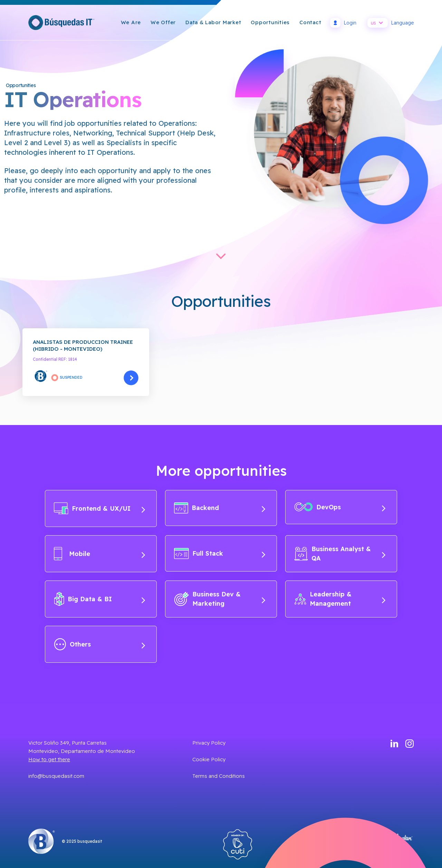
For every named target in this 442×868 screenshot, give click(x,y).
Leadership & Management (340, 599)
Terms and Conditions (219, 776)
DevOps (340, 507)
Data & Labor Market (213, 22)
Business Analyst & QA (340, 554)
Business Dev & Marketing (220, 599)
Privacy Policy (209, 743)
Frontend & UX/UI (100, 508)
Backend (220, 508)
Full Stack (220, 553)
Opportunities (270, 22)
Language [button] (391, 23)
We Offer (163, 22)
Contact (310, 22)
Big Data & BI (100, 599)
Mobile (100, 554)
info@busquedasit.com (56, 776)
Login (343, 23)
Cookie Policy (209, 759)
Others (100, 644)
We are (131, 22)
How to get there (49, 759)
